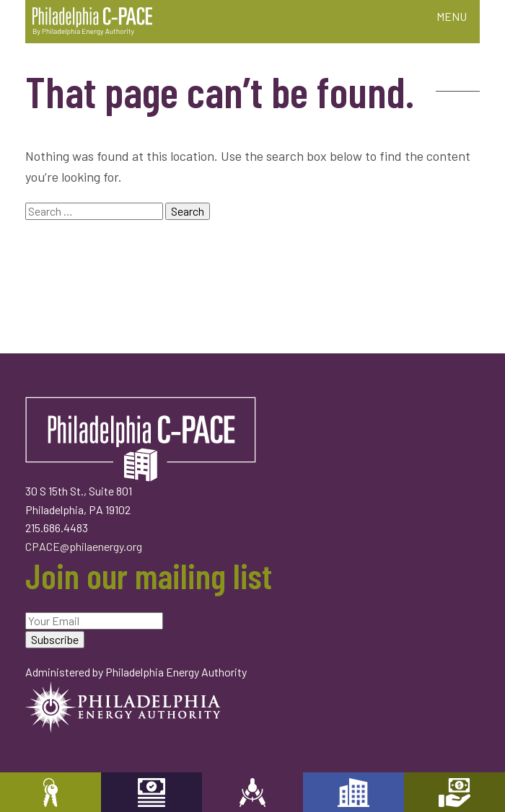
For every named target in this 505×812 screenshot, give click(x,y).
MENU (452, 16)
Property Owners (50, 792)
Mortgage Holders (454, 792)
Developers (353, 792)
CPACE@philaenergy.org (84, 546)
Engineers (252, 792)
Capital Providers (151, 792)
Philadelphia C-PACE (92, 22)
